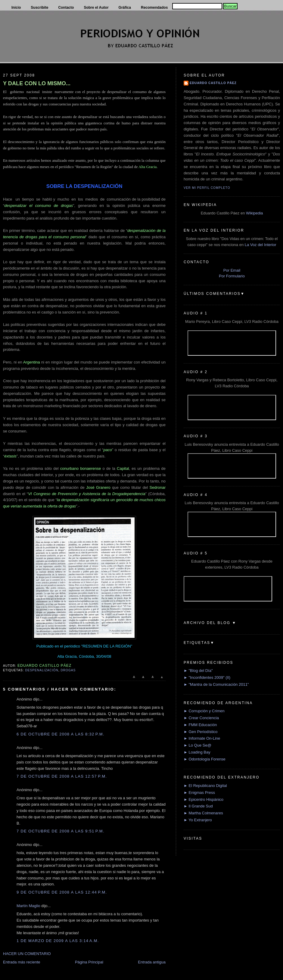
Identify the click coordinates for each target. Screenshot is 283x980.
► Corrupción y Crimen (204, 711)
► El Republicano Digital (205, 786)
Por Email (232, 270)
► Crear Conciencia (201, 718)
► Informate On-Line (202, 738)
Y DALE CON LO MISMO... (37, 83)
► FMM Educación (200, 725)
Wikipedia (254, 213)
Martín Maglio (28, 906)
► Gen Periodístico (201, 732)
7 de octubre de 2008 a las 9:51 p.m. (61, 831)
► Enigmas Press (199, 793)
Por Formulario (232, 276)
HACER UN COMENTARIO (27, 954)
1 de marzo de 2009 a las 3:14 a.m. (58, 941)
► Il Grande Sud (198, 806)
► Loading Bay (197, 752)
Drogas (68, 670)
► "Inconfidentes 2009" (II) (207, 677)
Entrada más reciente (22, 962)
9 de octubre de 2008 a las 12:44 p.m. (62, 892)
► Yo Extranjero (198, 820)
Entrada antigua (152, 962)
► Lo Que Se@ (197, 745)
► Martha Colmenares (203, 813)
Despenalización (42, 670)
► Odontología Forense (205, 759)
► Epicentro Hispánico (204, 799)
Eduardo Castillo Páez (213, 83)
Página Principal (89, 962)
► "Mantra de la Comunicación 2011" (216, 684)
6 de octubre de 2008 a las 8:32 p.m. (61, 734)
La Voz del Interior (261, 245)
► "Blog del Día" (198, 671)
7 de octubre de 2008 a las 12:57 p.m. (62, 776)
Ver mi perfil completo (207, 188)
